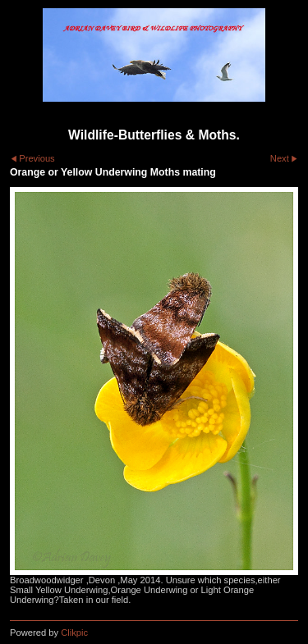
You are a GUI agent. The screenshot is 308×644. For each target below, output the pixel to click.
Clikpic (74, 633)
